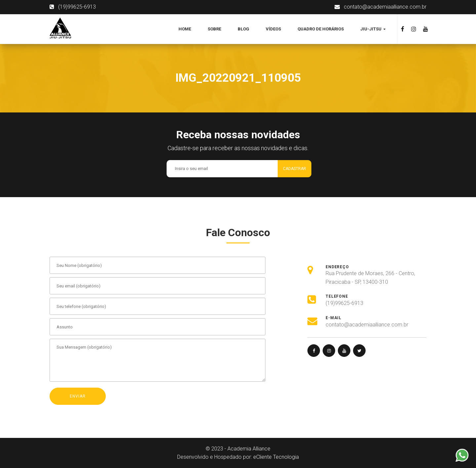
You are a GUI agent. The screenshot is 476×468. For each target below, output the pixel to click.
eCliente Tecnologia (276, 457)
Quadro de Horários (321, 29)
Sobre (214, 29)
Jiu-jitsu (371, 29)
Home (185, 29)
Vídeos (273, 29)
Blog (243, 29)
